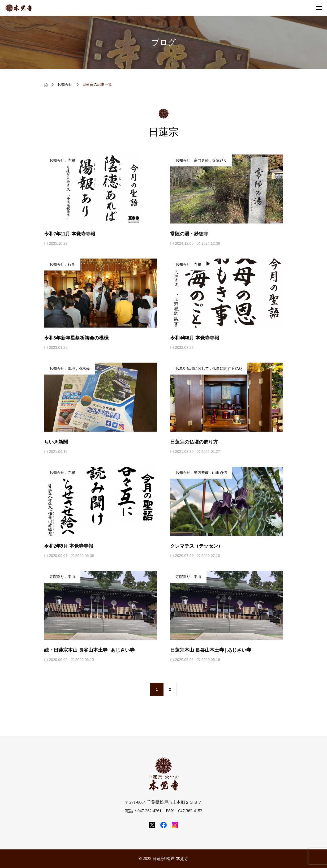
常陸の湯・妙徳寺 (189, 234)
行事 (71, 265)
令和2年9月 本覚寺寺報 (69, 546)
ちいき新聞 (56, 442)
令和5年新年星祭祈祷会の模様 (76, 338)
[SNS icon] (152, 825)
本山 (71, 577)
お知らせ (57, 160)
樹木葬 (84, 369)
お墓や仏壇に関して (192, 369)
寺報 (71, 160)
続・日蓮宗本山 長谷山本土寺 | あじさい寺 (89, 650)
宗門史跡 (201, 160)
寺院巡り (220, 160)
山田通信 (220, 473)
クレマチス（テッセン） (196, 546)
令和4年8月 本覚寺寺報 (195, 338)
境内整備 (201, 473)
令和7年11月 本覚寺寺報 (70, 234)
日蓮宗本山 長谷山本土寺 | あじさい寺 (211, 650)
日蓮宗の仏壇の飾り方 (194, 442)
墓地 (71, 369)
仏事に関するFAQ (227, 369)
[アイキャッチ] (100, 189)
